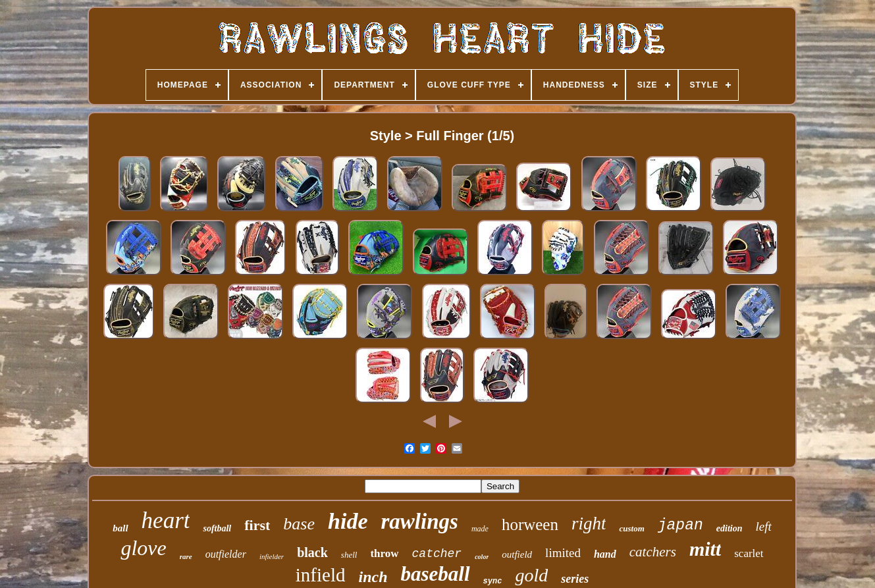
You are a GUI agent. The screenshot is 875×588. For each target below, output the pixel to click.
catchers (653, 552)
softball (217, 528)
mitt (705, 549)
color (482, 557)
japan (680, 525)
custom (631, 528)
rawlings (419, 521)
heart (166, 521)
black (312, 552)
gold (531, 575)
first (257, 525)
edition (729, 528)
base (299, 524)
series (575, 579)
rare (186, 556)
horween (530, 524)
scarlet (749, 553)
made (480, 529)
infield (321, 575)
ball (120, 528)
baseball (436, 574)
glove (143, 548)
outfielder (226, 554)
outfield (517, 554)
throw (384, 553)
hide (348, 521)
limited (563, 553)
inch (373, 577)
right (589, 523)
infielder (272, 556)
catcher (437, 554)
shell (349, 555)
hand (605, 554)
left (763, 526)
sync (493, 581)
